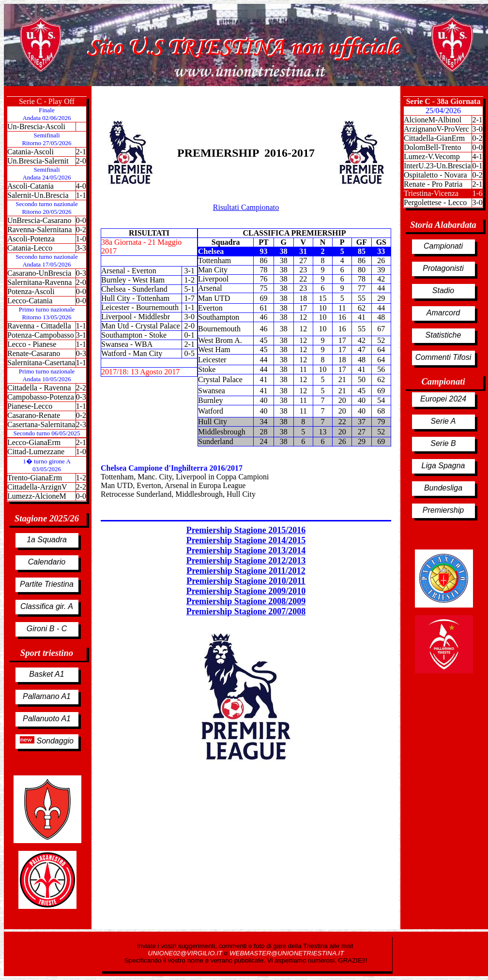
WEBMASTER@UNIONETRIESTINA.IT (287, 953)
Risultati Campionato (246, 207)
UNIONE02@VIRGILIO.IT (186, 953)
